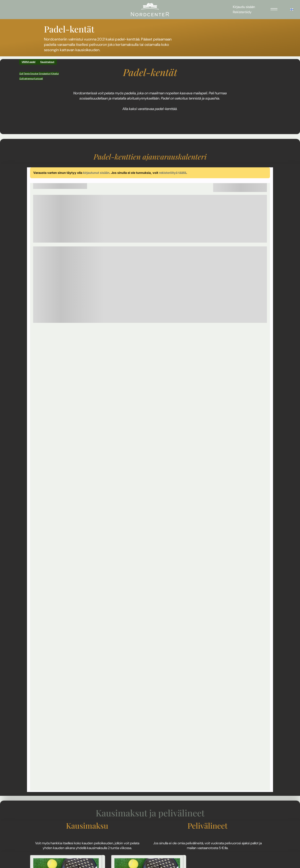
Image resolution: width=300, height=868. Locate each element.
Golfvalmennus (26, 79)
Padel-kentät (150, 72)
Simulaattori (45, 74)
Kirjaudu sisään (244, 7)
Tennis (27, 74)
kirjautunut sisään (96, 173)
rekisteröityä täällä (173, 173)
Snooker (34, 74)
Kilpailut (55, 74)
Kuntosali (38, 79)
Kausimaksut (47, 62)
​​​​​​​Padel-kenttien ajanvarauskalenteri (150, 157)
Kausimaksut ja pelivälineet (150, 813)
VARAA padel (29, 62)
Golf (21, 74)
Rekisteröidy (242, 12)
